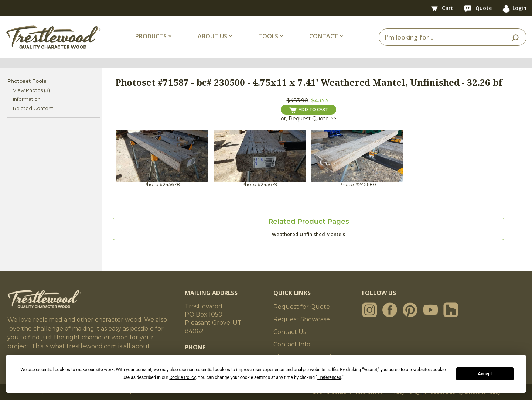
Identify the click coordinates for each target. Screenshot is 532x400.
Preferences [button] (329, 377)
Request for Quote (302, 307)
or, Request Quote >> (308, 119)
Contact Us (290, 332)
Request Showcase (302, 319)
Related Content (33, 108)
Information (27, 99)
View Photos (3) (31, 90)
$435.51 (321, 100)
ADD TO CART (309, 110)
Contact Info (292, 344)
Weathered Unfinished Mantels (308, 234)
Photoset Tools (27, 81)
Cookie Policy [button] (182, 377)
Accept (485, 374)
